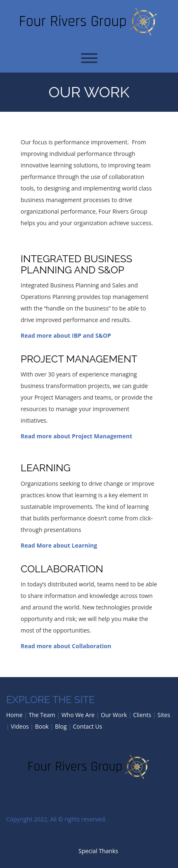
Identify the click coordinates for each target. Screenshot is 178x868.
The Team (42, 715)
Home (14, 715)
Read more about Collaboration (66, 646)
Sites (164, 715)
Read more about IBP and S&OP (66, 335)
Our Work (89, 92)
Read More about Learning (59, 545)
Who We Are (78, 715)
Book (42, 726)
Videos (20, 726)
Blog (61, 726)
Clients (142, 715)
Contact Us (88, 726)
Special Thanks (98, 851)
